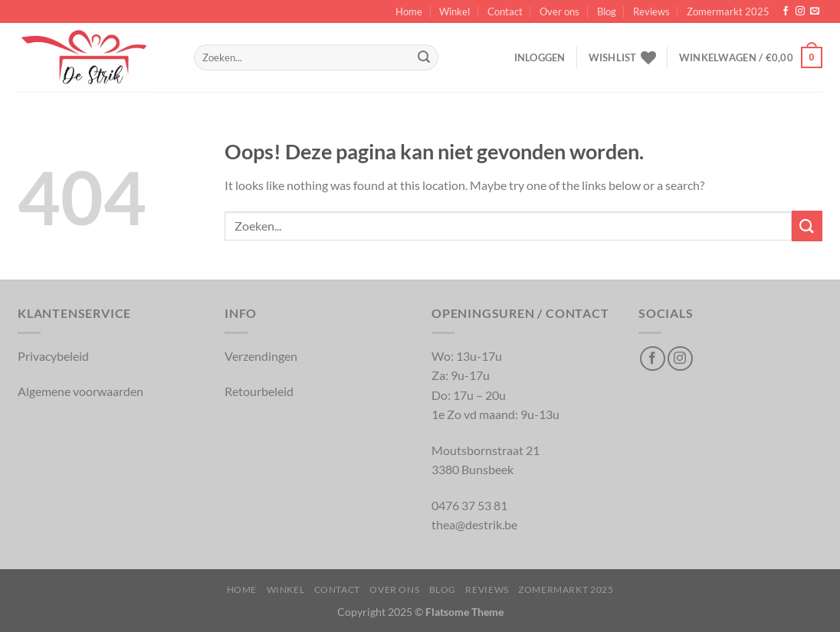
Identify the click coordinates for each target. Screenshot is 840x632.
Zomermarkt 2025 (728, 11)
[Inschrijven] (424, 57)
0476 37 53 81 (469, 505)
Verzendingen (261, 356)
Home (409, 11)
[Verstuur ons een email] (815, 11)
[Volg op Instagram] (800, 11)
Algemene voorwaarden (80, 391)
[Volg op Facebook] (786, 11)
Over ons (559, 11)
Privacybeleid (53, 356)
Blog (607, 11)
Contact (505, 11)
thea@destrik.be (474, 524)
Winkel (454, 11)
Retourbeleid (259, 391)
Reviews (651, 11)
